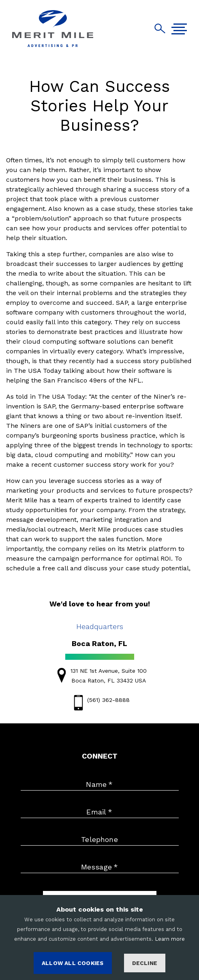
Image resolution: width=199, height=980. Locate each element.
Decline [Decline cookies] (145, 963)
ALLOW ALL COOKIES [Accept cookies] (73, 963)
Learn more (170, 939)
